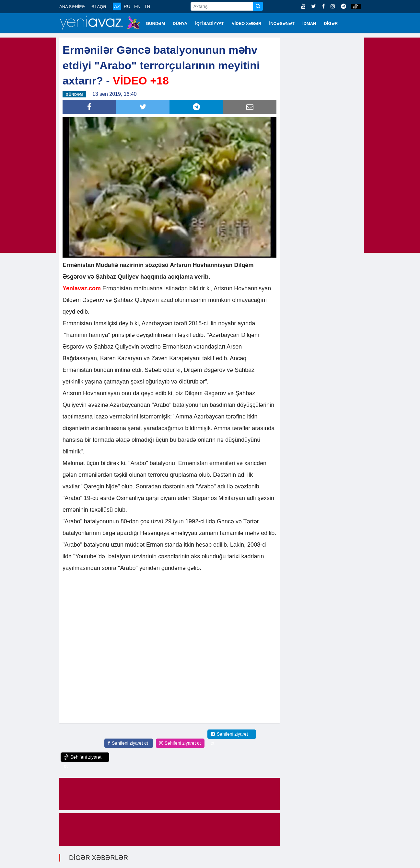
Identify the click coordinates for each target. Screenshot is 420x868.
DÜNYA (180, 23)
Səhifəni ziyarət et (128, 743)
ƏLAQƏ (99, 7)
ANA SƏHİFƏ (72, 7)
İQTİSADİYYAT (210, 23)
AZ (117, 6)
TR (147, 6)
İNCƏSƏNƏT (282, 23)
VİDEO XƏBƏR (247, 23)
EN (137, 6)
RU (127, 6)
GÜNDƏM (155, 23)
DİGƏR (331, 23)
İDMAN (309, 23)
